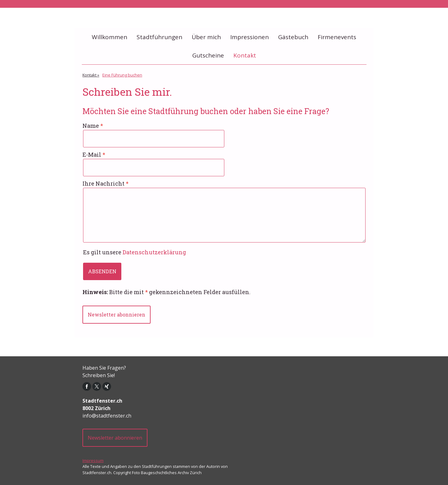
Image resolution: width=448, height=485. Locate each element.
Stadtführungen (159, 37)
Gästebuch (293, 37)
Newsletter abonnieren (117, 314)
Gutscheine (208, 55)
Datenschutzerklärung (154, 252)
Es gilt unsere (135, 252)
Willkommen (110, 37)
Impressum (93, 460)
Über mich (206, 37)
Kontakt (245, 55)
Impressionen (250, 37)
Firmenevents (337, 37)
